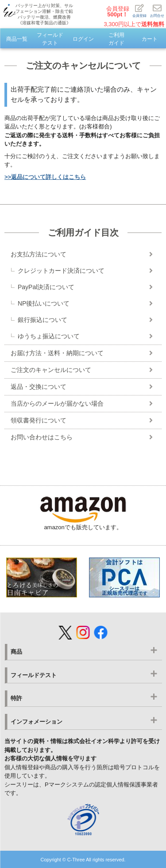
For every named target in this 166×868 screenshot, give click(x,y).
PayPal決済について (46, 287)
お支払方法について (39, 254)
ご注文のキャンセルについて (51, 370)
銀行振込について (42, 320)
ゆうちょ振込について (49, 336)
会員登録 (118, 12)
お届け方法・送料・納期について (57, 353)
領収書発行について (39, 420)
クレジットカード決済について (61, 271)
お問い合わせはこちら (42, 437)
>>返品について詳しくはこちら (45, 177)
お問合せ (157, 11)
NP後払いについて (44, 303)
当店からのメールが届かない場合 (57, 403)
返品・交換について (39, 387)
